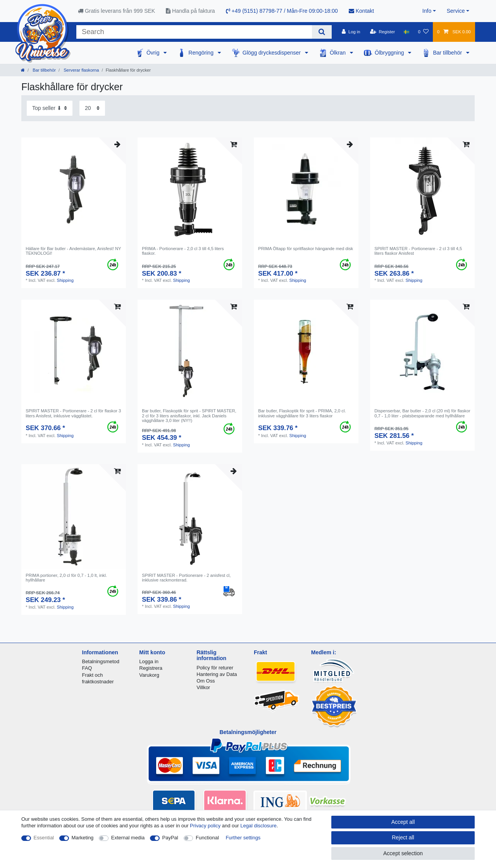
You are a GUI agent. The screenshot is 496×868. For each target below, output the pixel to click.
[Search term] (194, 32)
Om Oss (206, 681)
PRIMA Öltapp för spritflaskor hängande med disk (306, 249)
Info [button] (427, 11)
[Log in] (351, 32)
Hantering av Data (217, 674)
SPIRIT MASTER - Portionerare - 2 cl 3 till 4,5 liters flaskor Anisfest (418, 251)
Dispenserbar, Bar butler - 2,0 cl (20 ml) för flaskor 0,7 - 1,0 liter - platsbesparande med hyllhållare (422, 413)
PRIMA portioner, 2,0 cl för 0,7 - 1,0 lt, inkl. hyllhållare (66, 578)
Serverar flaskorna (81, 70)
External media (128, 838)
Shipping (65, 280)
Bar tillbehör (448, 53)
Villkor (203, 687)
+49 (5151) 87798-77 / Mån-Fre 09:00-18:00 (282, 11)
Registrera (151, 668)
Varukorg (149, 675)
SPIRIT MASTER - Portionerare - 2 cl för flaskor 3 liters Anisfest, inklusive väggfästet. (73, 413)
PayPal (170, 838)
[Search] (322, 32)
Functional (207, 838)
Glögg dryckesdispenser (272, 53)
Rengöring (202, 53)
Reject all (403, 837)
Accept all (403, 822)
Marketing (83, 838)
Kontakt (361, 11)
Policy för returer (215, 668)
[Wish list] (423, 32)
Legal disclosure (258, 826)
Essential (44, 838)
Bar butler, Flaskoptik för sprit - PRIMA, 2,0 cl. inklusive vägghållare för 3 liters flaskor (302, 413)
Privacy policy (205, 826)
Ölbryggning (390, 53)
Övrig (154, 53)
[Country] (406, 32)
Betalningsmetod (101, 661)
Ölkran (338, 53)
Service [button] (456, 11)
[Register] (383, 32)
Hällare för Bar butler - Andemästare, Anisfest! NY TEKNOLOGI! (73, 251)
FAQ (87, 668)
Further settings (243, 838)
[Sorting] (50, 108)
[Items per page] (92, 108)
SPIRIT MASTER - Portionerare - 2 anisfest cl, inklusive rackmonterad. (186, 578)
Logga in (149, 661)
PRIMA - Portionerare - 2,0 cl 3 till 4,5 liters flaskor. (183, 251)
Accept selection (403, 853)
